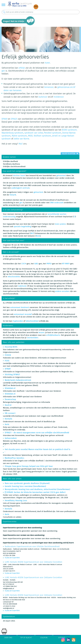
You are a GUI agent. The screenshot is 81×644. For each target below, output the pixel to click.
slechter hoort (19, 175)
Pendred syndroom (53, 133)
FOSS (7, 361)
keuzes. (42, 332)
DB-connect (10, 413)
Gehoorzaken (11, 438)
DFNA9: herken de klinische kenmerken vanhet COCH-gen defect (36, 492)
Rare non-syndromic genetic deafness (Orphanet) (27, 483)
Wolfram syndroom (42, 136)
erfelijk (22, 68)
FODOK (8, 355)
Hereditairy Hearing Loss (16, 501)
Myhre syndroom (19, 136)
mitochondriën (14, 277)
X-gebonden (18, 321)
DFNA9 (4, 119)
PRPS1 (49, 264)
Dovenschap (10, 399)
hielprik (13, 195)
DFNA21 (14, 119)
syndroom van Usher (34, 133)
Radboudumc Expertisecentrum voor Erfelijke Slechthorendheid (32, 546)
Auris (7, 424)
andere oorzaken (62, 291)
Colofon (44, 638)
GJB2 (36, 264)
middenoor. (59, 97)
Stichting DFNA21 (12, 375)
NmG (38, 236)
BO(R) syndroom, (70, 130)
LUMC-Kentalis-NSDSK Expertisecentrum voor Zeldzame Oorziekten (33, 562)
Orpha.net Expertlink (12, 558)
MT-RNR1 (66, 264)
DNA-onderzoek (57, 203)
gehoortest (61, 175)
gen (3, 71)
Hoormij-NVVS (11, 347)
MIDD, (31, 136)
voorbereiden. (33, 338)
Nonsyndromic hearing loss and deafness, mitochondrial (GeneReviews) (37, 489)
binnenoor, (49, 87)
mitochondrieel (32, 321)
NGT (32, 233)
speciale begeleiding (22, 227)
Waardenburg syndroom (12, 133)
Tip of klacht (26, 638)
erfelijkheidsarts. (53, 335)
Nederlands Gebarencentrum (18, 380)
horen (47, 63)
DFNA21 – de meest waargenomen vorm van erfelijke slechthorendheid (37, 433)
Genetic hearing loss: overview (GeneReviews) (25, 486)
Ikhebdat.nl (10, 388)
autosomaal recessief (23, 314)
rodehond (22, 286)
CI (75, 217)
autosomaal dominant (20, 307)
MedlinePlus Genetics (14, 458)
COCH (24, 264)
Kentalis (8, 419)
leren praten (60, 224)
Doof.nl (8, 405)
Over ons (8, 638)
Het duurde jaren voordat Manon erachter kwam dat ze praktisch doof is (38, 449)
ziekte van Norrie (21, 139)
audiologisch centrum (20, 188)
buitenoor (43, 97)
